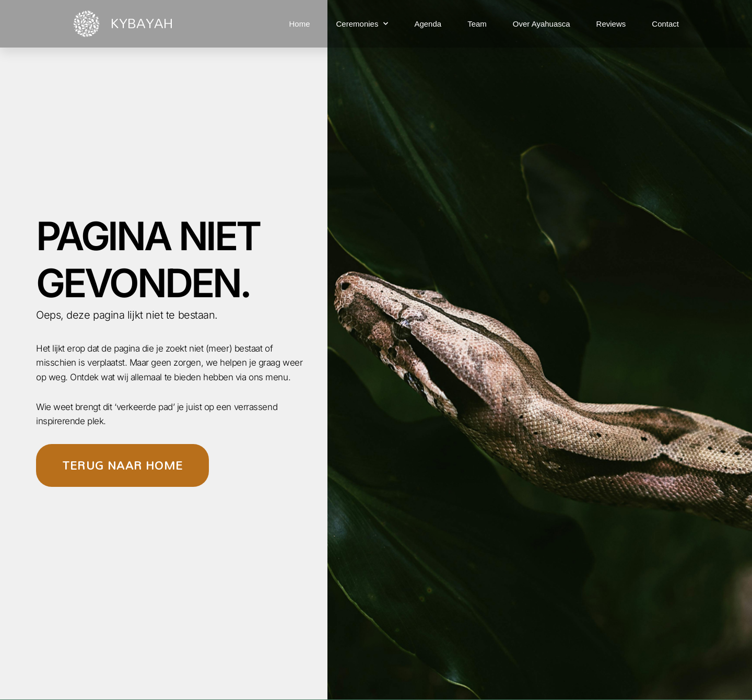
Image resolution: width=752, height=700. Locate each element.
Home (300, 24)
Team (477, 24)
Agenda (428, 24)
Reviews (611, 24)
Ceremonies (362, 24)
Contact (665, 24)
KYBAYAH (142, 23)
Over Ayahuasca (542, 24)
